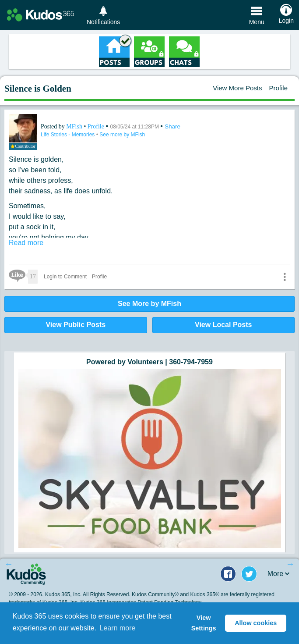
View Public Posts (76, 325)
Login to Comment (65, 277)
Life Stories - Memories (69, 135)
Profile (278, 88)
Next (290, 564)
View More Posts (237, 88)
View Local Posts (223, 325)
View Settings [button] (204, 623)
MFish (75, 126)
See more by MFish (122, 135)
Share (172, 126)
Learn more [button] (118, 628)
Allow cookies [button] (256, 623)
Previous (9, 564)
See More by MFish (149, 304)
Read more (26, 243)
